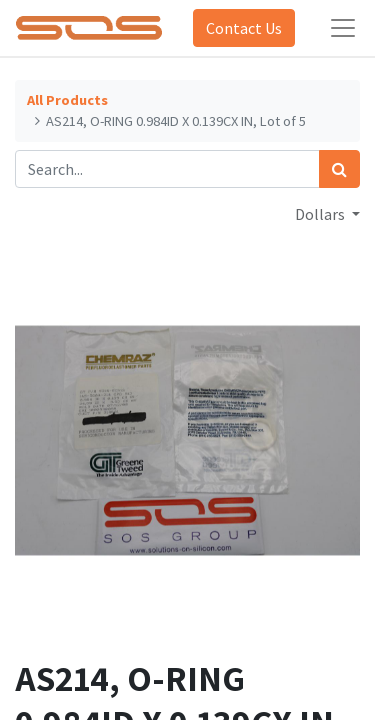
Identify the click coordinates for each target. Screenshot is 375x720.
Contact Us (244, 28)
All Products (67, 100)
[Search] (339, 169)
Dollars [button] (321, 214)
